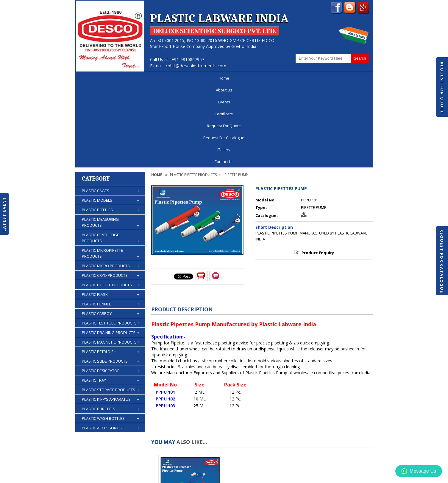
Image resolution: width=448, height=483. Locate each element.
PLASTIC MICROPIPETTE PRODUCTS (111, 170)
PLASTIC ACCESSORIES (111, 345)
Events (151, 78)
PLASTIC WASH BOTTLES (111, 335)
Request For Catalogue (442, 261)
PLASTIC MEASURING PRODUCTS (111, 139)
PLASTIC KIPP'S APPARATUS (111, 316)
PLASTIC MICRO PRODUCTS (111, 183)
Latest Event (4, 214)
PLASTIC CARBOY (111, 230)
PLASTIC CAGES (111, 108)
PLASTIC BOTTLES (111, 127)
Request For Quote (442, 88)
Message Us (419, 471)
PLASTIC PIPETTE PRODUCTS (111, 202)
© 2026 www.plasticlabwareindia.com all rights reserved (130, 476)
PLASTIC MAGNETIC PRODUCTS (111, 259)
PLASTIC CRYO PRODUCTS (111, 192)
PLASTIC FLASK (111, 211)
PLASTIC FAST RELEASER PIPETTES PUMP (190, 430)
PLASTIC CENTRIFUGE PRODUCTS (111, 155)
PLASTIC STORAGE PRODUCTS (111, 307)
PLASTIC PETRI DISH (111, 268)
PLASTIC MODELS (111, 117)
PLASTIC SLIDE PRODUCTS (111, 278)
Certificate (182, 78)
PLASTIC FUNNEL (111, 221)
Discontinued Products (292, 460)
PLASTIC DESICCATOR (111, 288)
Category (96, 95)
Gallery (319, 78)
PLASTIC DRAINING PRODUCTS (111, 249)
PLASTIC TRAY (111, 297)
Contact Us (351, 78)
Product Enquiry (318, 170)
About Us (122, 78)
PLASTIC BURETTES (111, 326)
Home (93, 78)
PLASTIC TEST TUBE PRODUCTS (111, 240)
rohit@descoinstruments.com (196, 66)
